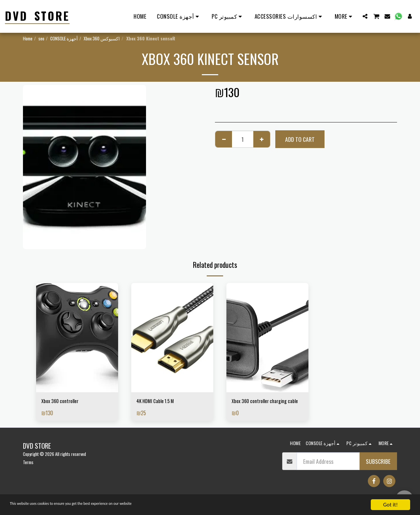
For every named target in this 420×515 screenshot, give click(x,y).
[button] (365, 16)
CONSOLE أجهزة (64, 38)
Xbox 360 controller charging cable (264, 406)
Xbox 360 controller (63, 402)
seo (41, 38)
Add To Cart (300, 139)
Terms (28, 472)
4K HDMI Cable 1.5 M (158, 402)
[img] (77, 338)
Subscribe (378, 471)
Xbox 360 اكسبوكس (102, 38)
